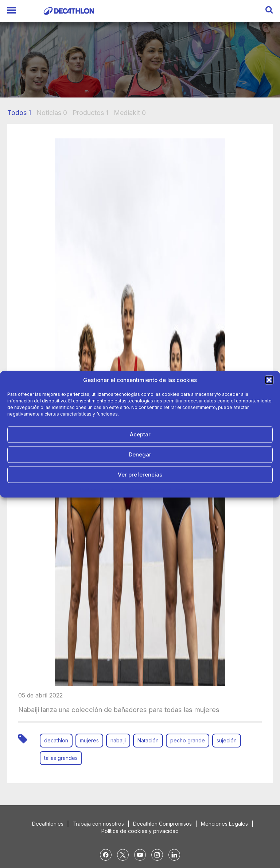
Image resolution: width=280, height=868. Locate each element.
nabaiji (118, 740)
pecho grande (188, 740)
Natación (148, 740)
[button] (269, 380)
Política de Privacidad (148, 489)
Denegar (140, 454)
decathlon (56, 740)
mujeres (89, 740)
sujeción (227, 740)
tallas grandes (61, 758)
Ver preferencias (140, 475)
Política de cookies (101, 489)
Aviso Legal (187, 489)
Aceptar (140, 434)
